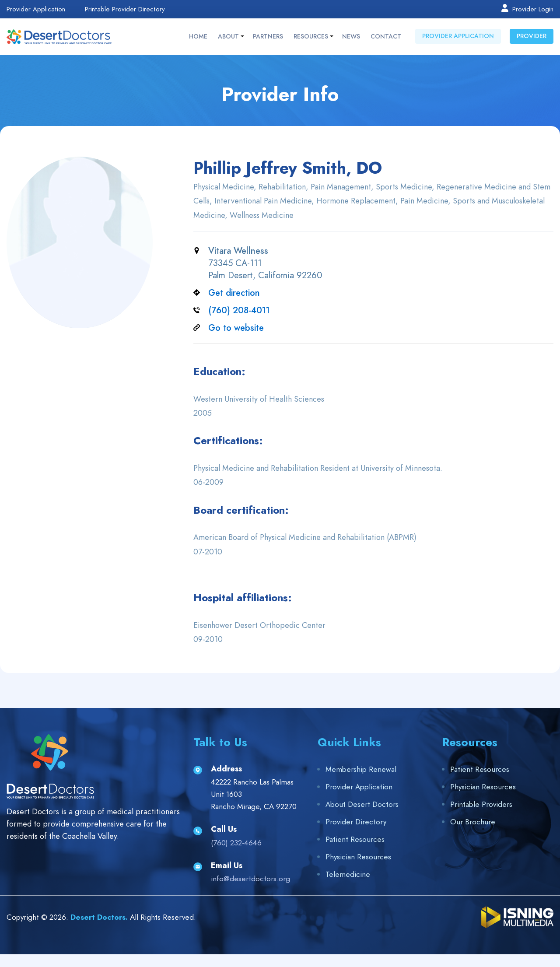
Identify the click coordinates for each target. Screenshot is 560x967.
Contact (386, 37)
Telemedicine (348, 874)
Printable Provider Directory (125, 9)
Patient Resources (355, 839)
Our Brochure (473, 822)
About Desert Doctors (362, 804)
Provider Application (36, 9)
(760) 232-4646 (236, 843)
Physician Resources (358, 857)
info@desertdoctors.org (250, 879)
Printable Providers (481, 804)
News (351, 37)
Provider (532, 36)
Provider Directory (356, 822)
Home (198, 37)
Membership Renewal (361, 769)
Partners (268, 37)
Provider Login (527, 9)
